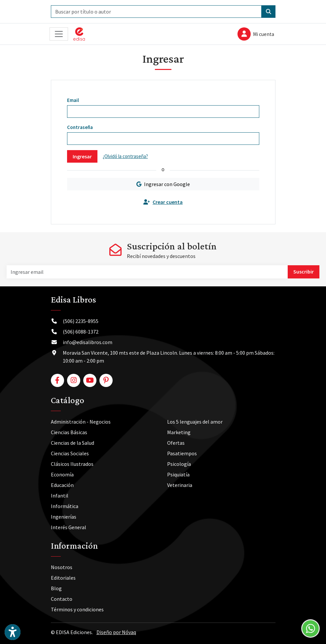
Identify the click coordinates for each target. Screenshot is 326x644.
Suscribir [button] (304, 272)
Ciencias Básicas (69, 432)
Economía (62, 474)
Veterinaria (180, 485)
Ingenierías (64, 517)
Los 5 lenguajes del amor (195, 422)
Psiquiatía (178, 474)
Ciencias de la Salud (72, 443)
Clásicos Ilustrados (72, 464)
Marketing (179, 432)
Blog (56, 588)
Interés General (69, 527)
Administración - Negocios (81, 422)
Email (73, 100)
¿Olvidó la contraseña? (125, 156)
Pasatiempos (182, 453)
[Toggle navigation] (59, 34)
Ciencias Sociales (70, 453)
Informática (65, 506)
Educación (62, 485)
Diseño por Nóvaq (116, 632)
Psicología (179, 464)
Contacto (62, 599)
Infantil (60, 496)
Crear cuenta (163, 202)
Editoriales (63, 578)
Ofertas (176, 443)
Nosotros (62, 567)
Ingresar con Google (163, 184)
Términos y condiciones (77, 609)
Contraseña (80, 127)
